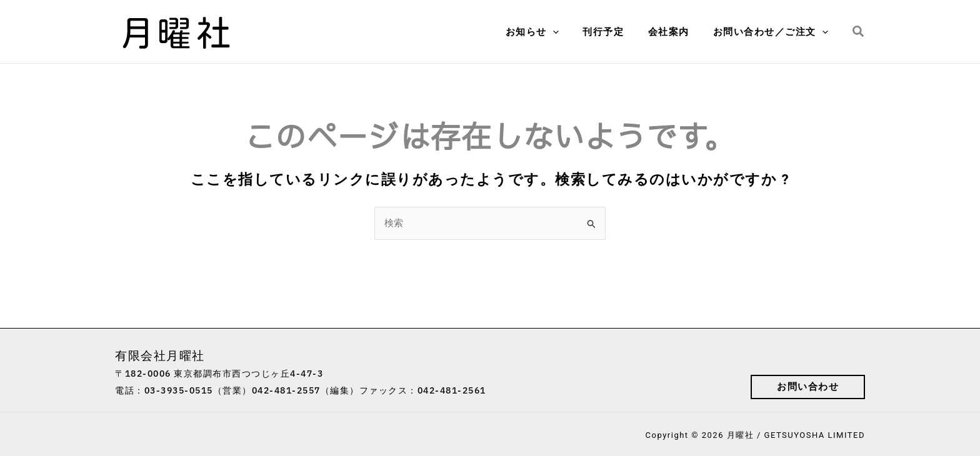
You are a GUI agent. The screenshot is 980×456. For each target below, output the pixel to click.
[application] (571, 32)
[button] (859, 32)
